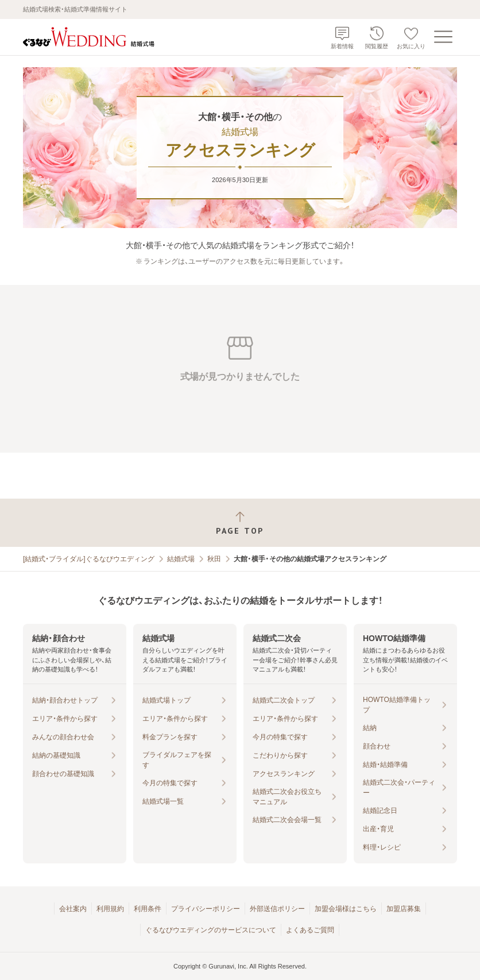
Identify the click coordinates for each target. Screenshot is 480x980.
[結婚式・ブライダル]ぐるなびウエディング (89, 559)
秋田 (214, 559)
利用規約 (110, 909)
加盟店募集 (404, 909)
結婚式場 (181, 559)
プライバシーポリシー (206, 909)
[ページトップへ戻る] (240, 523)
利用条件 (148, 909)
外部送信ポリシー (277, 909)
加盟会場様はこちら (346, 909)
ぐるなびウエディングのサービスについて (211, 930)
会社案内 (73, 909)
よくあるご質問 (310, 930)
